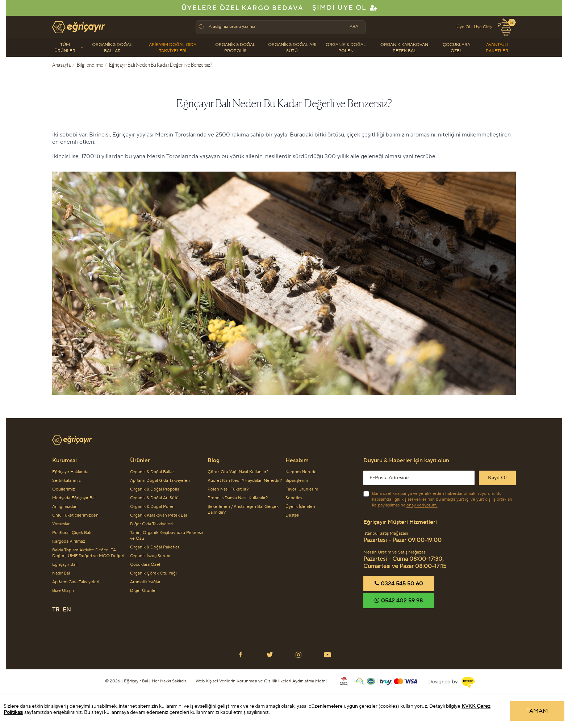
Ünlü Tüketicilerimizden (75, 515)
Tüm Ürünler (68, 48)
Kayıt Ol (497, 478)
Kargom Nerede (301, 472)
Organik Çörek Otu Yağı (153, 573)
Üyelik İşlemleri (300, 507)
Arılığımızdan (65, 507)
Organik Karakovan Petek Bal (404, 48)
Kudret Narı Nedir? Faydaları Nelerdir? (245, 481)
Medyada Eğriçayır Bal (74, 498)
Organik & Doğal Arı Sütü (292, 48)
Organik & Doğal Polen (346, 48)
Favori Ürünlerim (302, 489)
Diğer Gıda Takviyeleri (151, 524)
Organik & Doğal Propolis (235, 48)
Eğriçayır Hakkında (70, 472)
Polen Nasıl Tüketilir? (228, 489)
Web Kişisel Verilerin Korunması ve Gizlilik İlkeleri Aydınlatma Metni (261, 681)
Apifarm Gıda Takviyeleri (76, 582)
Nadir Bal (61, 573)
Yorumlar (61, 524)
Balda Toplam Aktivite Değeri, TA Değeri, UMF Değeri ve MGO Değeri (88, 553)
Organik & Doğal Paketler (155, 547)
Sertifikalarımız (66, 481)
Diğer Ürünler (143, 591)
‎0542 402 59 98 (399, 601)
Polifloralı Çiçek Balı (72, 533)
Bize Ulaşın (63, 591)
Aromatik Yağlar (145, 582)
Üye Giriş (483, 27)
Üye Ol (463, 27)
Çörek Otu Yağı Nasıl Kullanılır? (238, 472)
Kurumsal (64, 460)
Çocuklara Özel (456, 48)
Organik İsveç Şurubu (151, 556)
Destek (292, 515)
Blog (214, 460)
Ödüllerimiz (64, 489)
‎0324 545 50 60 (399, 584)
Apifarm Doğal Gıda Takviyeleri (173, 48)
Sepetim (294, 498)
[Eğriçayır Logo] (284, 437)
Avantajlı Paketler (497, 48)
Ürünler (140, 460)
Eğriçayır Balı (65, 565)
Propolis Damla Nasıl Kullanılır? (238, 498)
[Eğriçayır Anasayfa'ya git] (78, 27)
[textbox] (276, 27)
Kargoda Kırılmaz (69, 541)
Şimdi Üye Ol (345, 8)
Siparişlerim (297, 481)
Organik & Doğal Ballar (112, 48)
